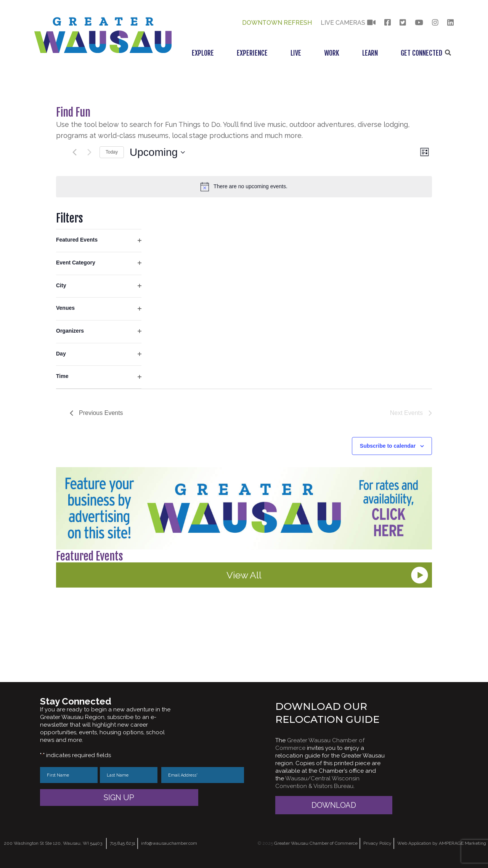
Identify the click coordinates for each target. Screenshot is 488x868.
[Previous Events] (74, 152)
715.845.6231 (123, 843)
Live (296, 53)
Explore (203, 53)
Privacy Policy (377, 843)
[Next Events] (89, 152)
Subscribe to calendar (388, 446)
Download (334, 805)
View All (244, 575)
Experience (252, 53)
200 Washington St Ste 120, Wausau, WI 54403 (53, 843)
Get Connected (421, 53)
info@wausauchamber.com (169, 843)
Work (332, 53)
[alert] (244, 187)
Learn (370, 53)
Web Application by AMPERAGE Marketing (442, 843)
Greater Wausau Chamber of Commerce (316, 843)
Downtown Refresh (277, 23)
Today (112, 152)
